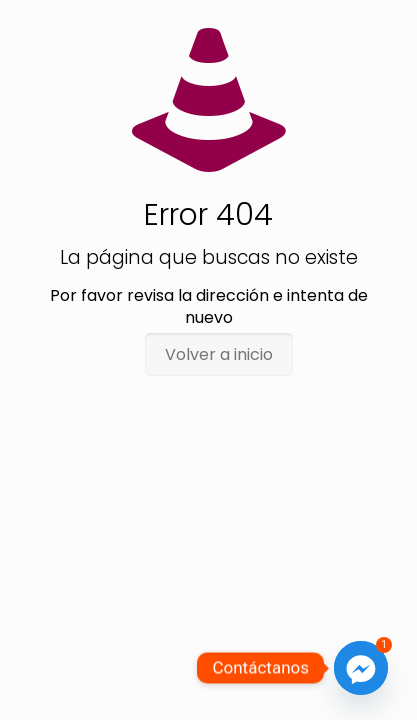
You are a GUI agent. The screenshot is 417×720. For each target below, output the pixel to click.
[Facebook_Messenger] (361, 668)
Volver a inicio (219, 354)
